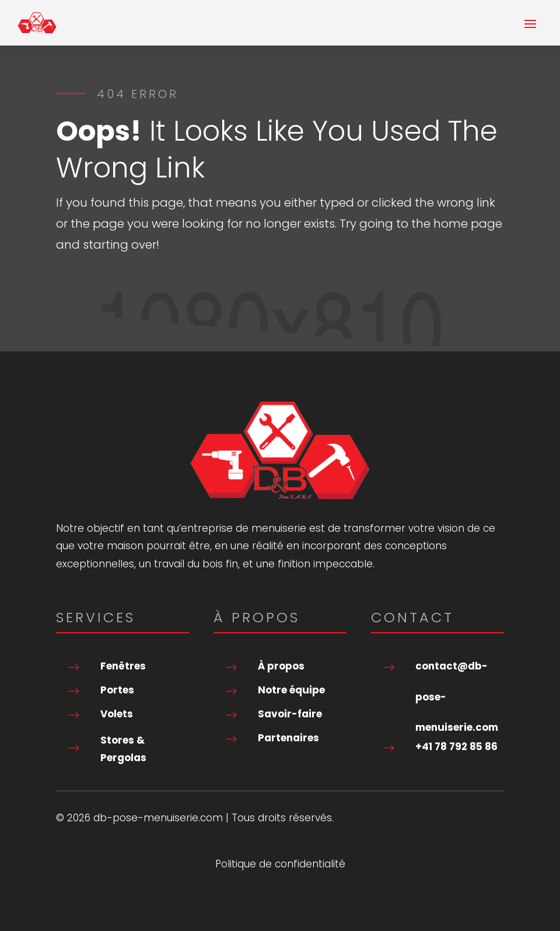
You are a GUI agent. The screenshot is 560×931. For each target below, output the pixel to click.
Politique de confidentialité (280, 865)
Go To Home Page (126, 285)
